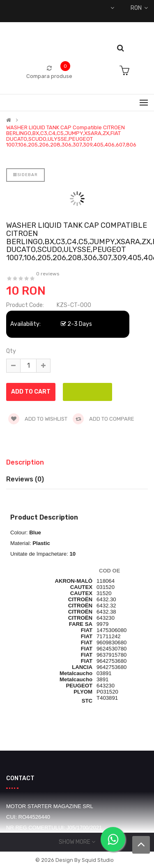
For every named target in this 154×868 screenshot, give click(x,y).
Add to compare (103, 419)
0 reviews (48, 274)
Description (25, 462)
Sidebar (25, 175)
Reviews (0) (25, 479)
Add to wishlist (38, 419)
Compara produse (49, 76)
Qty (11, 351)
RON (139, 8)
